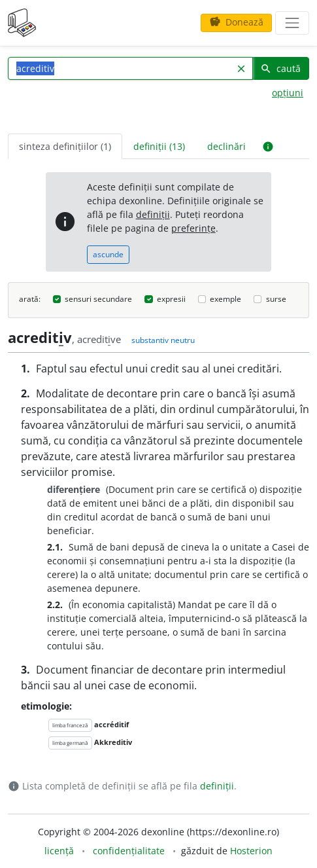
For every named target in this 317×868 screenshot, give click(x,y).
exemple (225, 299)
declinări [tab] (226, 146)
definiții (153, 214)
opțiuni (288, 93)
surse (276, 299)
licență (59, 851)
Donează (236, 22)
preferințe (193, 228)
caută (280, 68)
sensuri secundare (98, 299)
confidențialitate (129, 851)
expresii (171, 299)
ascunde (108, 254)
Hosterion (251, 851)
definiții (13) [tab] (159, 146)
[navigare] (292, 23)
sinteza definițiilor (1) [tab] (65, 146)
